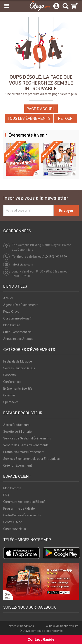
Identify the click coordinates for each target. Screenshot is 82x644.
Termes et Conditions (21, 626)
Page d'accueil (41, 109)
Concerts (10, 375)
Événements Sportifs (18, 389)
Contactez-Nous (15, 529)
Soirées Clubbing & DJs (19, 368)
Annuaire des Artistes (18, 339)
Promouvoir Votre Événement (24, 452)
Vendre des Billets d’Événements (26, 445)
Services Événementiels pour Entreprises (31, 459)
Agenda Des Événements (21, 305)
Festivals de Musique (18, 361)
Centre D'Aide (13, 522)
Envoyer (66, 211)
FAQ (6, 495)
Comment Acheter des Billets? (24, 502)
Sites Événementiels (17, 332)
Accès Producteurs (16, 425)
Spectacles (11, 402)
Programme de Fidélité (19, 509)
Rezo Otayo (11, 312)
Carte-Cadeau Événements (22, 515)
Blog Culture (12, 325)
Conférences (12, 382)
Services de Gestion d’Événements (27, 438)
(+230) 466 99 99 (56, 256)
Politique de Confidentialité (61, 626)
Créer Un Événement (18, 465)
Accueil (8, 298)
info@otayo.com (22, 265)
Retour (65, 118)
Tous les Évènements (29, 118)
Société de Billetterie (17, 432)
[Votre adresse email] (28, 210)
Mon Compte (12, 488)
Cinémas (9, 395)
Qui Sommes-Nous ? (17, 318)
